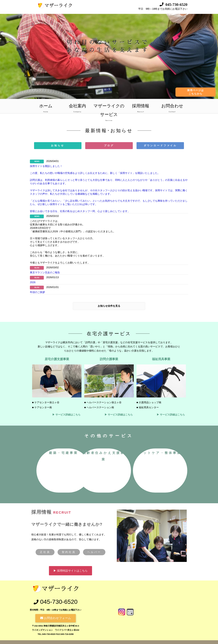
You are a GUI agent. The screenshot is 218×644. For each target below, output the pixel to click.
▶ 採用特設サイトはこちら (70, 620)
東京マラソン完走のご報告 (45, 273)
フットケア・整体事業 (111, 501)
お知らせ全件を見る (109, 306)
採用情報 (141, 109)
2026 (33, 282)
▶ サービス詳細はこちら (66, 415)
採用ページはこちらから (195, 92)
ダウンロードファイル (160, 146)
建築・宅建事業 (83, 453)
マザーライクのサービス (109, 109)
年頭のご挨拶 (37, 292)
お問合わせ (172, 109)
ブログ (109, 146)
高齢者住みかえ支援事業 (139, 456)
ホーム (46, 109)
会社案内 (77, 109)
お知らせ (58, 146)
